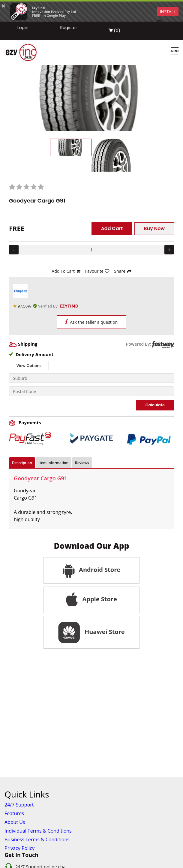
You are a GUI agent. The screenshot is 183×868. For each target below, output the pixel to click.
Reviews (82, 463)
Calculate (155, 405)
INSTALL (168, 12)
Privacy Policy (19, 848)
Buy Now (154, 228)
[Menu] (175, 51)
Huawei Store (91, 632)
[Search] (164, 24)
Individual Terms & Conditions (38, 831)
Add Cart (112, 228)
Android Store (91, 570)
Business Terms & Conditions (37, 839)
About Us (15, 822)
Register (69, 28)
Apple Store (91, 600)
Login (23, 28)
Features (14, 813)
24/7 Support (19, 805)
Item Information (54, 463)
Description (22, 463)
